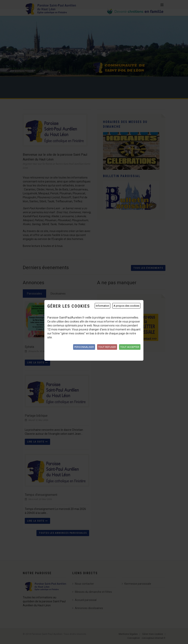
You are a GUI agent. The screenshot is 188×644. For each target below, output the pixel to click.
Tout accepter (130, 347)
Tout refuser (107, 347)
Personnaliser (84, 347)
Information (103, 306)
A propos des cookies (126, 306)
